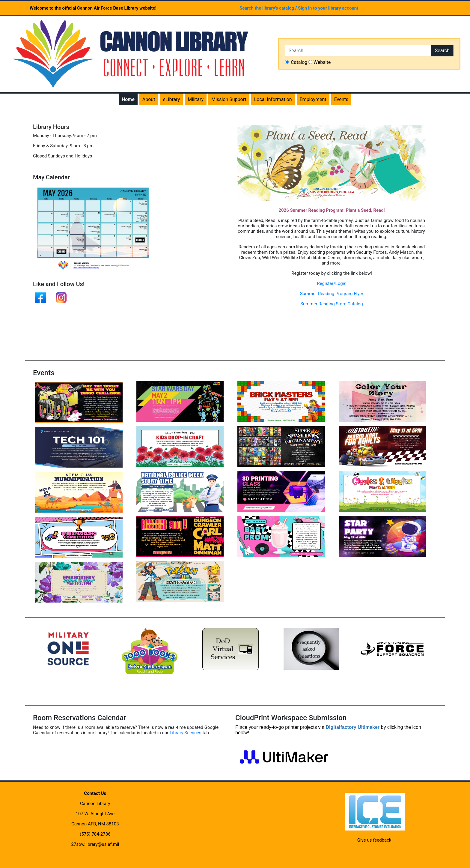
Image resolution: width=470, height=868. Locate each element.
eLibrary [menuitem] (171, 99)
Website (322, 62)
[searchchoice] (287, 62)
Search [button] (442, 51)
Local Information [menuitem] (273, 99)
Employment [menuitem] (313, 99)
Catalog (299, 62)
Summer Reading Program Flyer (332, 294)
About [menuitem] (149, 99)
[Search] (358, 51)
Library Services (186, 733)
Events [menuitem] (341, 99)
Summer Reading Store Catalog (332, 304)
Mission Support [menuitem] (229, 99)
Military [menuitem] (196, 99)
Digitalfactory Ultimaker (352, 727)
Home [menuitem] (128, 99)
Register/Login (332, 283)
